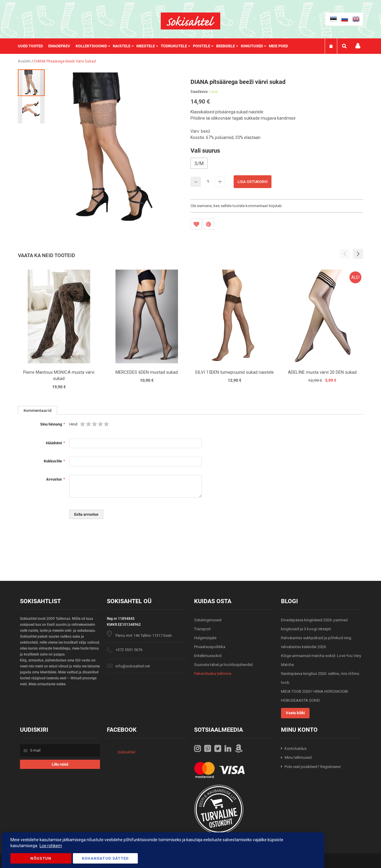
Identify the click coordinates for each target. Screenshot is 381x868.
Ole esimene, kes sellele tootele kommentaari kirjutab (236, 206)
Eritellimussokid (208, 656)
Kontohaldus (296, 749)
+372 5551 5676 (129, 650)
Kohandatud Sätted (105, 858)
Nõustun (41, 858)
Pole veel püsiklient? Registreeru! (313, 767)
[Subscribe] (60, 764)
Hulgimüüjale (205, 638)
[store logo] (190, 21)
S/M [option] (199, 163)
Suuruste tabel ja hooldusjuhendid (223, 665)
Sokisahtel (126, 752)
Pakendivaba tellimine (213, 674)
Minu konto (358, 46)
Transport (202, 629)
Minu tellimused (298, 757)
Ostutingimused (208, 620)
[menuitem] (33, 46)
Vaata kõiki (295, 713)
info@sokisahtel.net (133, 666)
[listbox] (277, 164)
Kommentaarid (38, 410)
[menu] (156, 46)
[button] (31, 110)
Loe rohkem (51, 846)
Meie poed (278, 46)
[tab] (38, 410)
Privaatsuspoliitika (210, 647)
